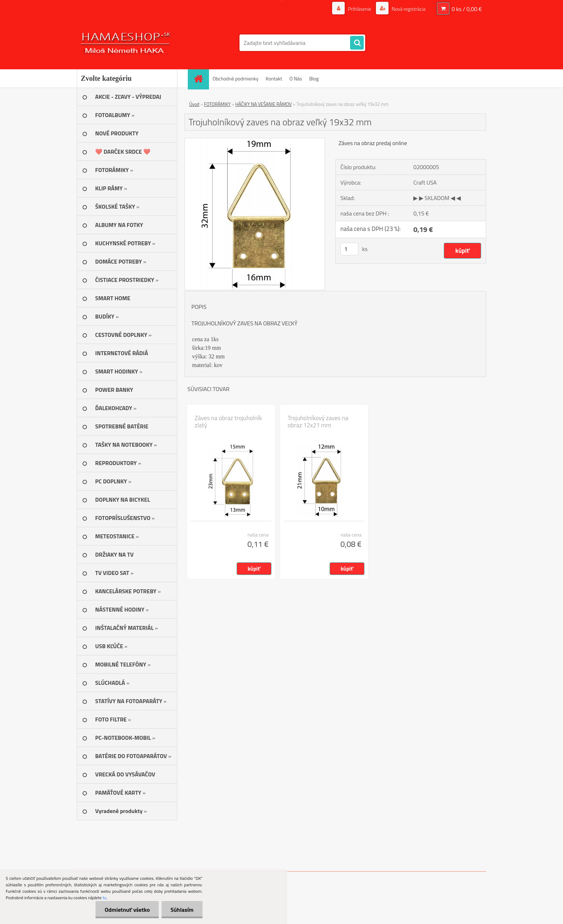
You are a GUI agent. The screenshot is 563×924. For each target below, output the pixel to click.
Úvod (194, 104)
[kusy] (349, 249)
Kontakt (274, 78)
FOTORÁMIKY (217, 104)
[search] (357, 43)
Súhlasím (182, 910)
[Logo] (126, 43)
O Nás (296, 78)
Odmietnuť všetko (127, 910)
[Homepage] (201, 78)
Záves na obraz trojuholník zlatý (228, 422)
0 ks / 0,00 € (467, 9)
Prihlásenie (360, 9)
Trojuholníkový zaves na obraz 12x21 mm (318, 422)
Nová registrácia (408, 9)
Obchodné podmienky (236, 78)
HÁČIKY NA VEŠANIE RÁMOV (263, 104)
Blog (314, 78)
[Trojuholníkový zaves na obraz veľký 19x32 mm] (255, 141)
